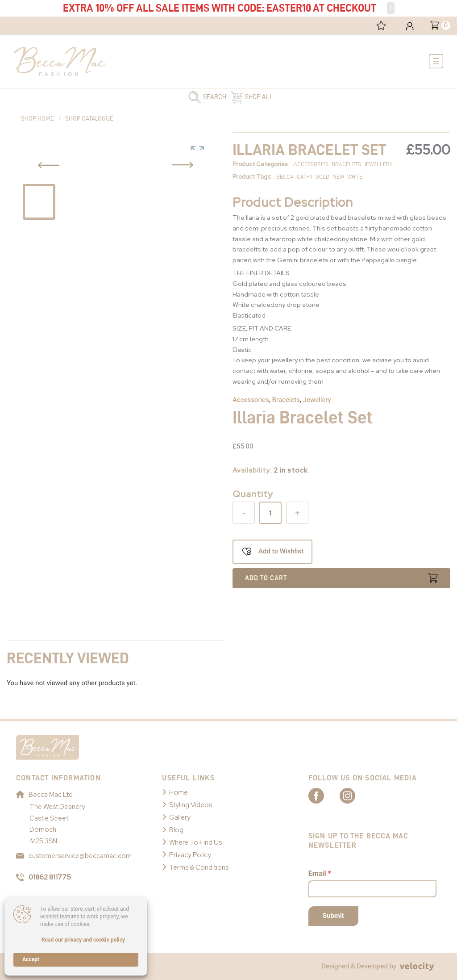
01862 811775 (44, 877)
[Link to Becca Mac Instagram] (355, 795)
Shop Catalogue (89, 119)
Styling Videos (191, 805)
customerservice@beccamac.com (74, 856)
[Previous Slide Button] (49, 165)
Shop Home (37, 119)
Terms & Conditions (199, 867)
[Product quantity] (270, 513)
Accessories (251, 400)
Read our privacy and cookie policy (83, 940)
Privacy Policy (190, 855)
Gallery (180, 817)
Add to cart (266, 578)
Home (179, 792)
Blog (176, 830)
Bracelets (286, 400)
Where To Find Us (195, 842)
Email (320, 873)
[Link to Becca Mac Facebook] (324, 795)
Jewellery (317, 400)
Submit (333, 916)
